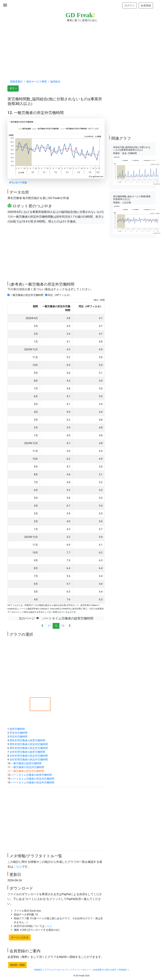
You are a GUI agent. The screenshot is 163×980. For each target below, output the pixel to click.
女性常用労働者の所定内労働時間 (29, 756)
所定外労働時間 (18, 737)
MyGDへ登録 (17, 965)
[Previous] (42, 626)
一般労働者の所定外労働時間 (26, 295)
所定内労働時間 (18, 733)
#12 (12, 88)
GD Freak (80, 15)
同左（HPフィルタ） (59, 295)
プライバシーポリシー (81, 970)
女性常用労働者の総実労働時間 (27, 752)
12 (56, 626)
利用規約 (123, 970)
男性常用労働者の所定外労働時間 (29, 748)
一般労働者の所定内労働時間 (28, 767)
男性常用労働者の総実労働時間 (27, 740)
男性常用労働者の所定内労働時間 (29, 744)
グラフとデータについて (56, 970)
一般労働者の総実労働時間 (26, 763)
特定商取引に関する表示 (105, 970)
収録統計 (38, 970)
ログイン (130, 6)
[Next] (70, 626)
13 (63, 626)
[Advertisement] (81, 48)
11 (49, 626)
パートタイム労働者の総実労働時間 (31, 775)
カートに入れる (20, 937)
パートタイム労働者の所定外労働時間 (33, 783)
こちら (18, 867)
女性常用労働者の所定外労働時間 (29, 760)
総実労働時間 (17, 729)
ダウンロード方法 (18, 183)
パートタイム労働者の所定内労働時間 (33, 779)
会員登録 (146, 6)
